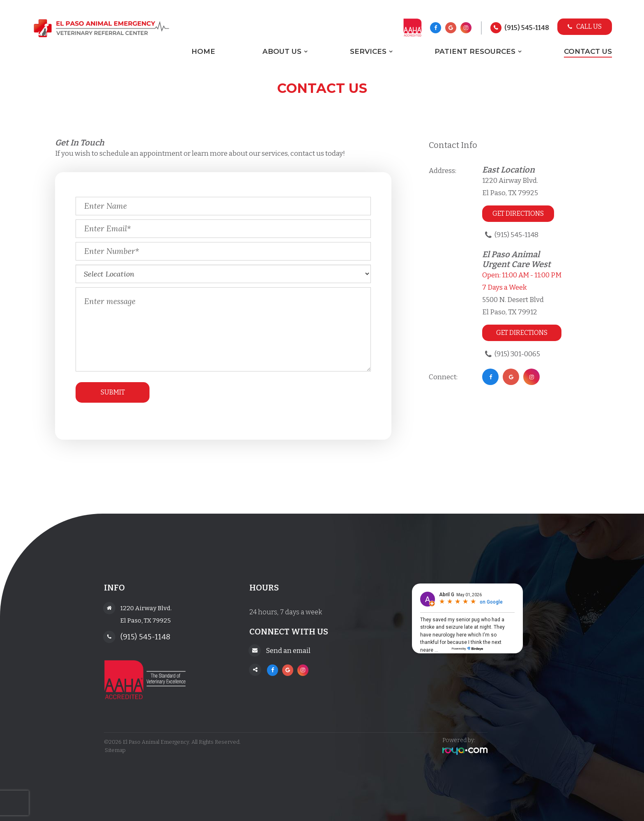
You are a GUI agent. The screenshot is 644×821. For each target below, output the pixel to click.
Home (203, 51)
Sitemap (114, 750)
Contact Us (588, 51)
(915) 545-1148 (527, 28)
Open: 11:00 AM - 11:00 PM (522, 275)
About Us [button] (282, 51)
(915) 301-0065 (517, 354)
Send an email (289, 650)
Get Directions (518, 213)
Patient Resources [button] (475, 51)
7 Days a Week (505, 287)
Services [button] (368, 51)
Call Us (585, 27)
